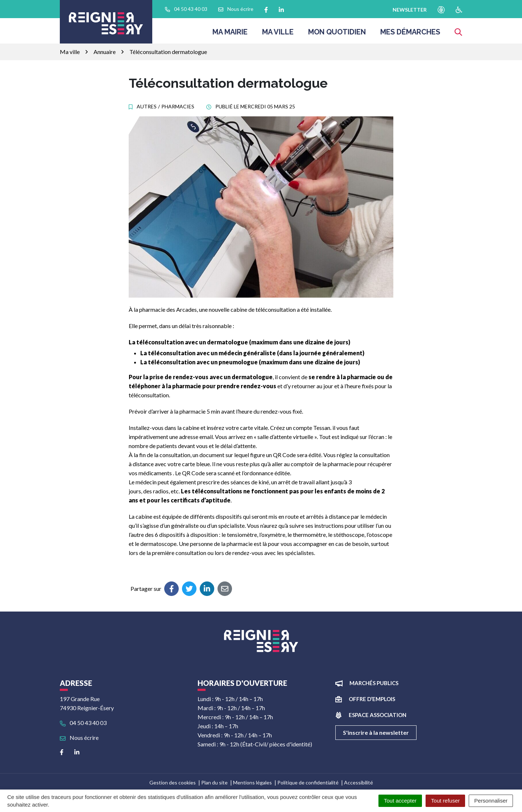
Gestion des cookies (173, 782)
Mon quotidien (337, 34)
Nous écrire (79, 738)
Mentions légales (252, 782)
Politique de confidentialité (308, 782)
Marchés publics (374, 683)
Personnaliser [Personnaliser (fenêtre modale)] (491, 801)
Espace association (378, 715)
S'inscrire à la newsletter (376, 732)
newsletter (410, 10)
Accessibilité (359, 782)
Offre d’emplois (372, 699)
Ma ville (278, 34)
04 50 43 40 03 (83, 723)
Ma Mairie (230, 34)
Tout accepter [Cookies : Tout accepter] (400, 801)
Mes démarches (410, 34)
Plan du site (214, 782)
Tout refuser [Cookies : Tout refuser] (445, 801)
